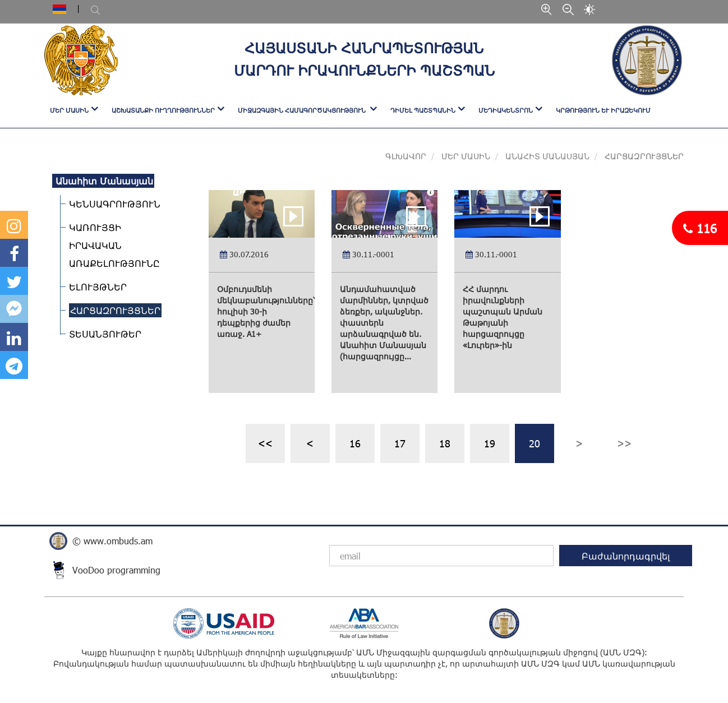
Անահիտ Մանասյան (547, 156)
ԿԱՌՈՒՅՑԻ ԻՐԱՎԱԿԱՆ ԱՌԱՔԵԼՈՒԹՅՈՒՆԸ (113, 245)
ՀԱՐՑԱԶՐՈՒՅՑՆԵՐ (114, 310)
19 (490, 443)
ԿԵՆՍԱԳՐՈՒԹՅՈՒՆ (113, 204)
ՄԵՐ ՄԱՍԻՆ (69, 110)
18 (445, 443)
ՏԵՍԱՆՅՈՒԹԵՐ (103, 334)
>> (624, 443)
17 (400, 443)
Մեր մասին (465, 156)
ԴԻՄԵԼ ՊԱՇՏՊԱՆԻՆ (423, 110)
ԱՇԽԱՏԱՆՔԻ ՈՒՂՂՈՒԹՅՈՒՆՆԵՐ (163, 110)
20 (535, 443)
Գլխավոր (406, 156)
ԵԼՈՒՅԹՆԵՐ (96, 287)
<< (265, 443)
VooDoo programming (116, 570)
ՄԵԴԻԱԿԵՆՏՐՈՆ (506, 110)
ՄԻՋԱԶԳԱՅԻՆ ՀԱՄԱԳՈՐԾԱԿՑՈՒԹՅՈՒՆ (303, 110)
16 (355, 443)
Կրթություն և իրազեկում (603, 110)
